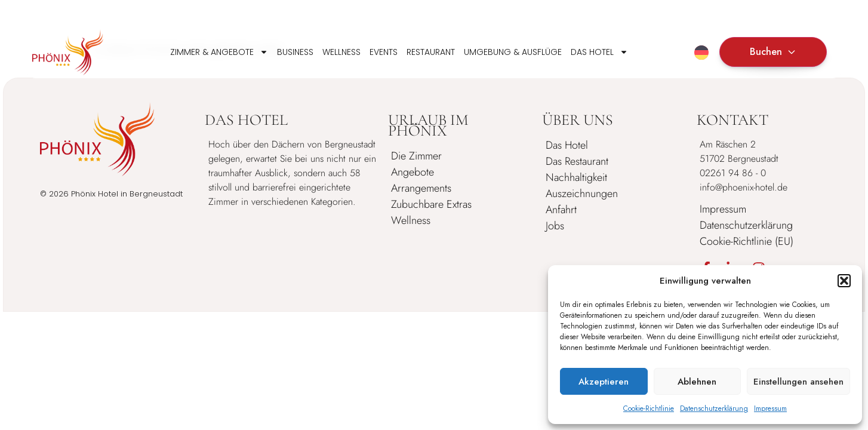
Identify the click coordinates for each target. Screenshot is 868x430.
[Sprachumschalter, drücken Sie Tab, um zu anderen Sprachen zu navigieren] (701, 53)
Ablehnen (697, 382)
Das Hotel (599, 52)
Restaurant (431, 52)
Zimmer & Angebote (219, 52)
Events (384, 52)
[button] (844, 281)
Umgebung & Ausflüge (513, 52)
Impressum (770, 408)
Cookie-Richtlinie (649, 408)
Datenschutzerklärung (714, 408)
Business (295, 52)
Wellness (341, 52)
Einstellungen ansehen (798, 382)
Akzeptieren (604, 382)
